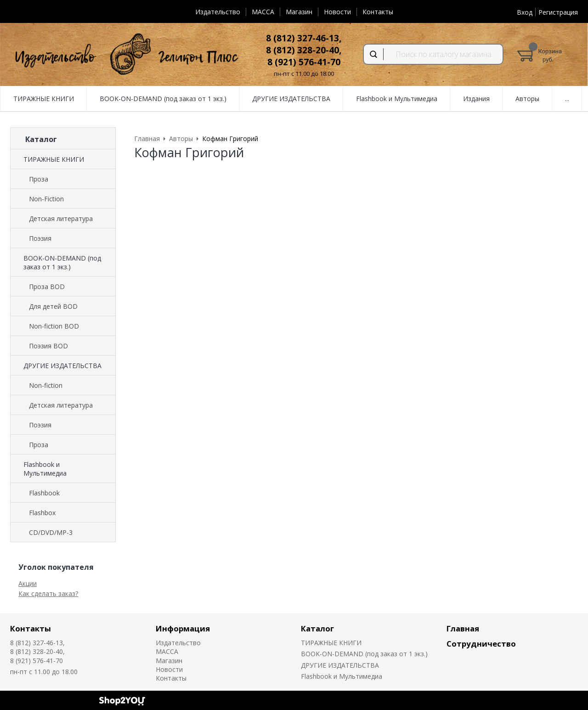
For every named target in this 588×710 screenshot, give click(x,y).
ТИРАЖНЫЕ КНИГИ (54, 159)
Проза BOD (47, 287)
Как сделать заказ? (48, 594)
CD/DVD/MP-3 (51, 532)
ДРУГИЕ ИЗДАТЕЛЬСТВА (62, 366)
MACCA (263, 12)
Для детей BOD (53, 306)
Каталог (317, 628)
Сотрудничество (481, 644)
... (567, 99)
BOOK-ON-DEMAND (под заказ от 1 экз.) (62, 262)
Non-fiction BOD (54, 326)
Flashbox (42, 513)
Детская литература (61, 219)
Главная (463, 628)
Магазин (299, 12)
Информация (183, 628)
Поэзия (40, 238)
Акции (28, 583)
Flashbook (44, 493)
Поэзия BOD (48, 346)
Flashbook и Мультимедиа (45, 469)
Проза (39, 179)
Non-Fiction (46, 199)
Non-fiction (46, 385)
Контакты (378, 12)
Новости (337, 12)
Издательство (218, 12)
